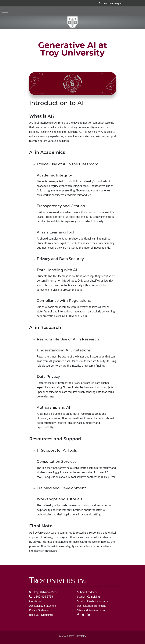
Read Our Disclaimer (41, 615)
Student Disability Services (93, 601)
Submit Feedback (87, 592)
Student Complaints (89, 596)
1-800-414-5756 (41, 596)
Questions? (36, 601)
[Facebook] (78, 615)
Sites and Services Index (91, 610)
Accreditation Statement (91, 606)
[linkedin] (89, 615)
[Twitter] (83, 615)
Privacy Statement (40, 610)
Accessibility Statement (43, 606)
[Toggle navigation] (5, 12)
